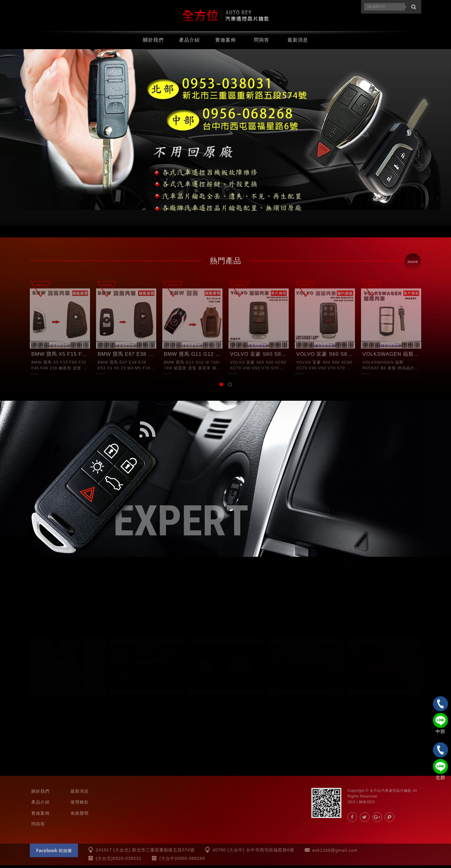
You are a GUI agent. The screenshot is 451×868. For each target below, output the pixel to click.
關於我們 (153, 42)
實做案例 (226, 42)
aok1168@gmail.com (335, 853)
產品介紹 (190, 42)
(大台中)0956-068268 (182, 861)
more (413, 264)
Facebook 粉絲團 (54, 853)
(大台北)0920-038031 (119, 861)
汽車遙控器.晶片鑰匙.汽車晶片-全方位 (225, 17)
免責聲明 (80, 816)
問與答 (261, 42)
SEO (351, 805)
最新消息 (298, 42)
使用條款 (80, 805)
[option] (225, 140)
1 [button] (221, 387)
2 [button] (230, 387)
